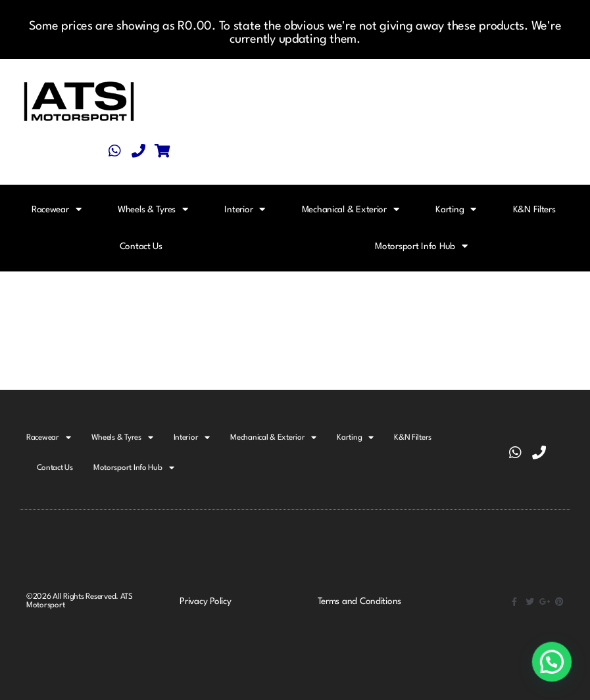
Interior (245, 209)
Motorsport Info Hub (421, 246)
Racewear (57, 209)
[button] (552, 662)
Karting (456, 209)
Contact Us (141, 246)
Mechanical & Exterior (351, 209)
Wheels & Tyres (153, 209)
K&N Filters (534, 210)
